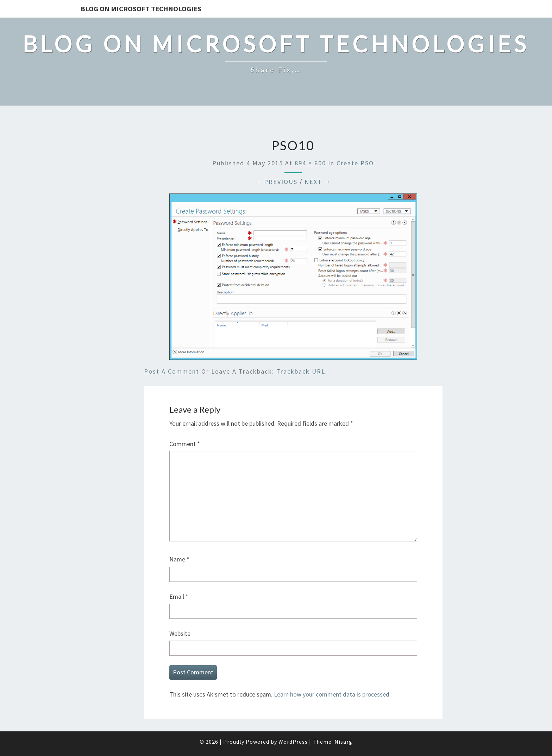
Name (179, 559)
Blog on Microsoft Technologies (141, 9)
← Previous (276, 182)
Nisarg (343, 742)
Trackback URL (301, 371)
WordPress (293, 742)
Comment (185, 444)
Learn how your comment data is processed (332, 694)
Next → (318, 182)
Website (180, 633)
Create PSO (355, 163)
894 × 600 (310, 163)
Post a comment (172, 371)
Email (179, 596)
